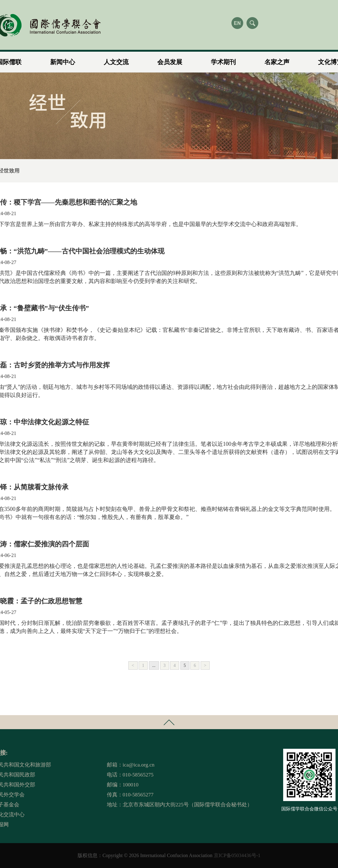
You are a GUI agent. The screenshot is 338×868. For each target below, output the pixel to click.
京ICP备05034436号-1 (237, 855)
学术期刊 (223, 59)
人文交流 (116, 59)
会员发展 (170, 59)
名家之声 (277, 59)
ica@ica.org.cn (139, 765)
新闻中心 (63, 59)
